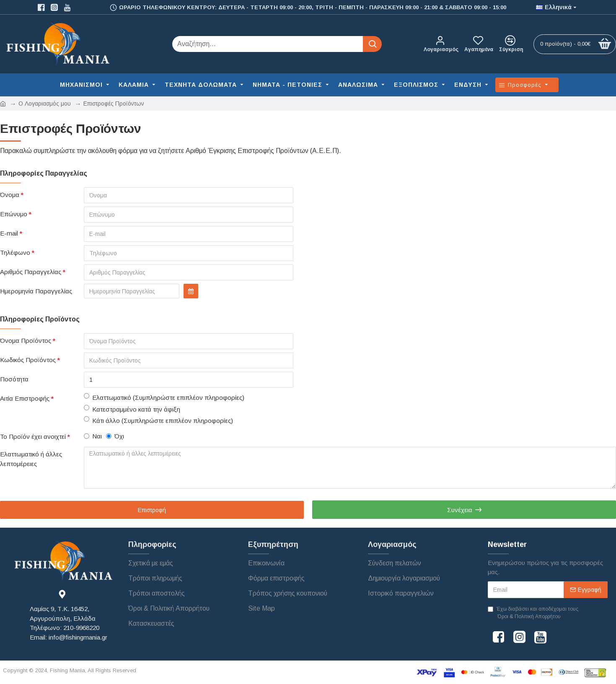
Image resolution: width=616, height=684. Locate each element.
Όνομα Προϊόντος (26, 341)
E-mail (9, 233)
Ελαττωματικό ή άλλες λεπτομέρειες (31, 459)
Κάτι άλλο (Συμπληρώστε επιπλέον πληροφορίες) (158, 420)
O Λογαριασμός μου (45, 104)
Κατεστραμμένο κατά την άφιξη (132, 409)
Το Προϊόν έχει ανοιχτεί (33, 437)
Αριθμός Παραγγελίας (31, 272)
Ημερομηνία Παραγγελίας (36, 291)
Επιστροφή (152, 510)
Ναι (93, 436)
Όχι (115, 436)
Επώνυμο (14, 214)
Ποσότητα (14, 379)
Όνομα (10, 195)
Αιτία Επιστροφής (25, 398)
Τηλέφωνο (15, 253)
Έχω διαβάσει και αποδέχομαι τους (533, 613)
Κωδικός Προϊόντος (28, 360)
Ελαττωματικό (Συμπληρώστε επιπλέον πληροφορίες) (164, 397)
